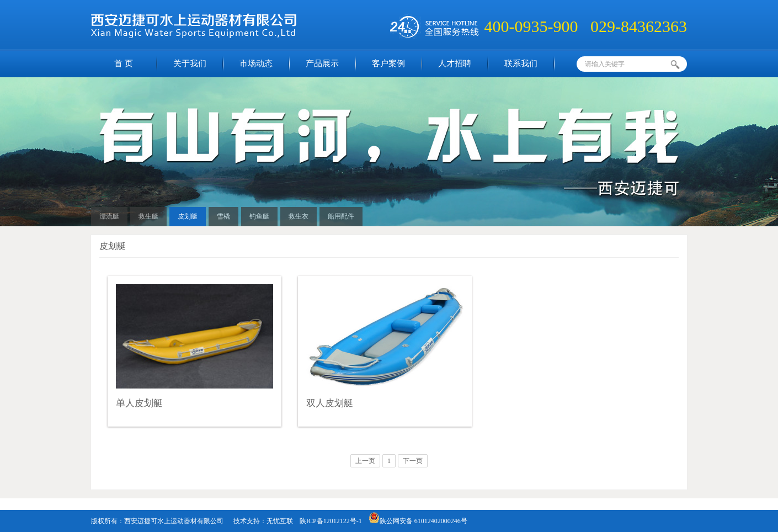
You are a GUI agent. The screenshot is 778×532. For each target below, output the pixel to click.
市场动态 (256, 63)
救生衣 (299, 216)
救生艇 (148, 216)
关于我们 (190, 63)
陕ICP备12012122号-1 (331, 521)
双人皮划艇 (330, 403)
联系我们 (521, 63)
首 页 (124, 63)
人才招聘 (455, 63)
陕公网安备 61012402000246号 (418, 521)
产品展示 (322, 63)
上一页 (365, 461)
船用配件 (341, 216)
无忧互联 (280, 521)
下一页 (413, 461)
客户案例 (388, 63)
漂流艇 (109, 216)
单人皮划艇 (139, 403)
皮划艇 (188, 216)
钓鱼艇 (259, 216)
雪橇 (223, 216)
